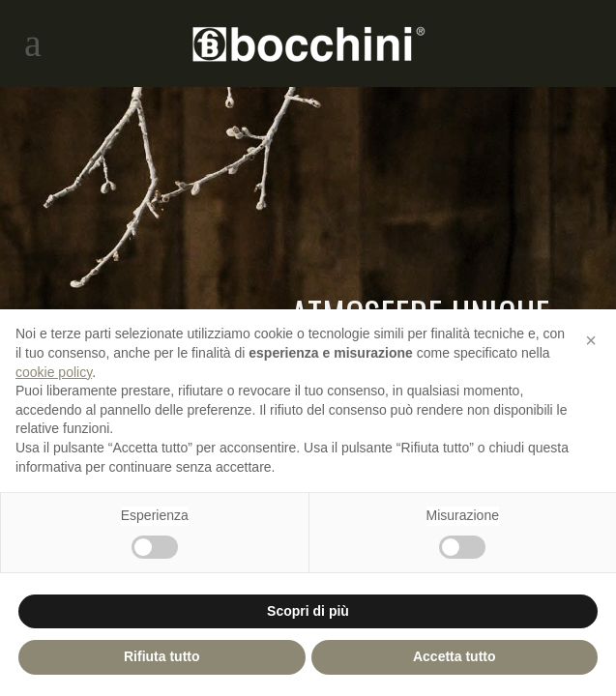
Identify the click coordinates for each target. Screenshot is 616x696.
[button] (591, 340)
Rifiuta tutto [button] (162, 656)
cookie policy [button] (54, 372)
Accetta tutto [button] (455, 656)
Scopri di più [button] (308, 611)
